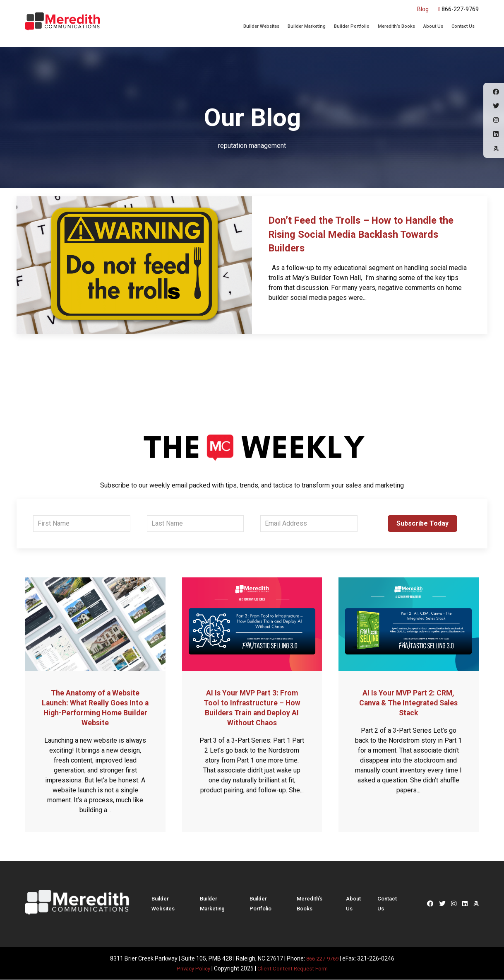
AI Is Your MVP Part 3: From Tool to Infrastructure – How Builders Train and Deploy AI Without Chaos (252, 707)
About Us (433, 26)
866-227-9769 (458, 9)
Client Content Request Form (293, 968)
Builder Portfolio (352, 26)
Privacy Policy (191, 968)
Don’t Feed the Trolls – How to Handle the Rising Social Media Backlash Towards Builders (367, 234)
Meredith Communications (62, 23)
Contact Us (463, 26)
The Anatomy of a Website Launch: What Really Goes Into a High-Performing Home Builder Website (95, 707)
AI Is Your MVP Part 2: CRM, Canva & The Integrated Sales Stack (409, 702)
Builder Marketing (307, 26)
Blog (423, 9)
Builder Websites (261, 26)
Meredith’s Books (396, 26)
